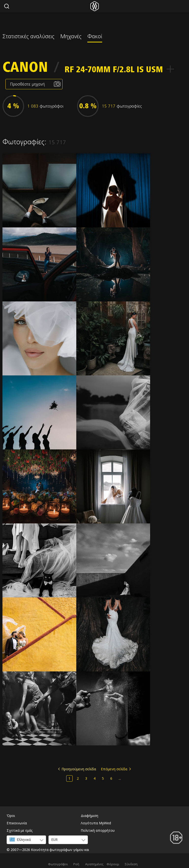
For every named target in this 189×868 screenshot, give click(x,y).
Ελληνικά (20, 840)
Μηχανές (71, 37)
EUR (54, 840)
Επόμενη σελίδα (114, 769)
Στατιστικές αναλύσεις (28, 37)
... (120, 778)
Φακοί (95, 37)
